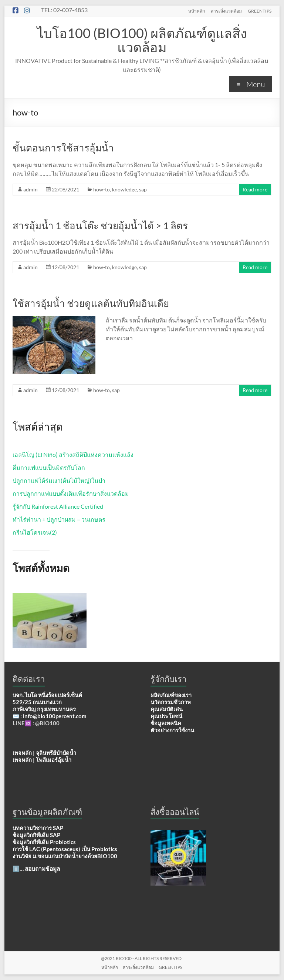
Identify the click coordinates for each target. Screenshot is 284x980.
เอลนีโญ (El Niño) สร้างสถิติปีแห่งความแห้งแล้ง (73, 454)
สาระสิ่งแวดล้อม (226, 11)
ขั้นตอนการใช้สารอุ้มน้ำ (63, 148)
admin (31, 189)
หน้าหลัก (197, 11)
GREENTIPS (260, 11)
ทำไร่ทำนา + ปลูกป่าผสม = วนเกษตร (59, 519)
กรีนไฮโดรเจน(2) (35, 532)
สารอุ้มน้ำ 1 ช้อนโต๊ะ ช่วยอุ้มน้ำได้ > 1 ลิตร (100, 225)
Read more (255, 189)
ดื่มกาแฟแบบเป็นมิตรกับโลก (49, 467)
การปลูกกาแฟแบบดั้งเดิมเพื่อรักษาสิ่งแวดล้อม (71, 493)
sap (143, 189)
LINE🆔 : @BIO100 (36, 723)
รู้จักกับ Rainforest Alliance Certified (58, 506)
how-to (102, 189)
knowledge (124, 189)
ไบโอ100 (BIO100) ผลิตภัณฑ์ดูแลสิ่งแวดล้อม (142, 40)
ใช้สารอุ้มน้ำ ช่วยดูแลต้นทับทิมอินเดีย (91, 303)
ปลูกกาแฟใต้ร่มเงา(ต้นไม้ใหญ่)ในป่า (59, 480)
